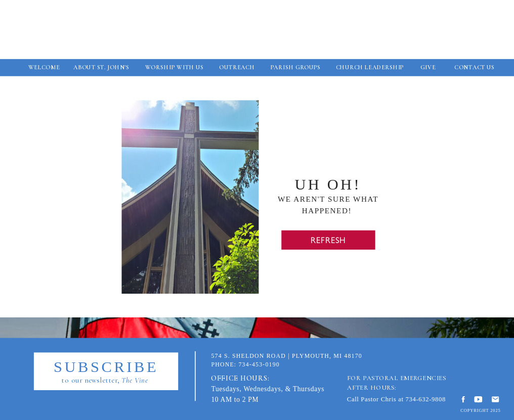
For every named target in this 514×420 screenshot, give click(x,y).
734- (412, 399)
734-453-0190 (259, 365)
